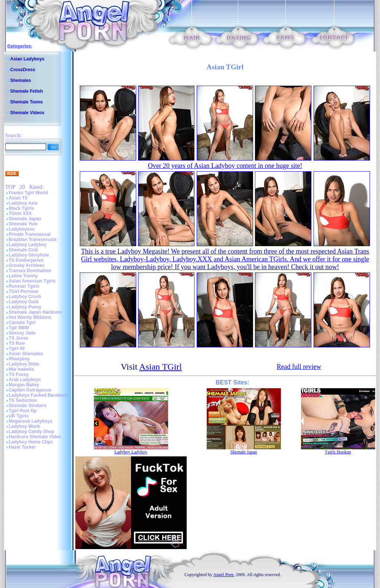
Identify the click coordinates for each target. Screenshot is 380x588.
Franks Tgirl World (29, 193)
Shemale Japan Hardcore (35, 312)
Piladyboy (19, 359)
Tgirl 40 (17, 348)
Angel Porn (223, 575)
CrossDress (23, 70)
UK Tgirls (19, 416)
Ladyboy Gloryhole (29, 255)
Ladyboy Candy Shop (32, 432)
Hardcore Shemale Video (35, 437)
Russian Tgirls (24, 286)
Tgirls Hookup (338, 452)
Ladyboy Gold (24, 302)
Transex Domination (30, 271)
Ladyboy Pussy (25, 307)
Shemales (21, 80)
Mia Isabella (21, 369)
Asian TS (18, 198)
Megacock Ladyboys (31, 421)
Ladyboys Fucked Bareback (38, 395)
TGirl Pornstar (24, 291)
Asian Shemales (26, 354)
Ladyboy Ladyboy (28, 245)
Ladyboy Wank (24, 426)
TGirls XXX (20, 214)
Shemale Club (24, 250)
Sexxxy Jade (22, 333)
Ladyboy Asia (23, 203)
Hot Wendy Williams (30, 317)
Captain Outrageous (30, 390)
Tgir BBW (19, 328)
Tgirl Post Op (23, 411)
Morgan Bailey (24, 385)
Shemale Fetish (27, 91)
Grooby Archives (27, 265)
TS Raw (17, 343)
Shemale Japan (25, 219)
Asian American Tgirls (32, 281)
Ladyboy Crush (25, 297)
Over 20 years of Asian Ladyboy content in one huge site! (225, 166)
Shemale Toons (27, 102)
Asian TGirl (160, 367)
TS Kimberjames (26, 260)
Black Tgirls (22, 208)
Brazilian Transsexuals (33, 240)
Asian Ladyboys (27, 59)
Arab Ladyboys (25, 380)
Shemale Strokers (28, 406)
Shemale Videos (27, 113)
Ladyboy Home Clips (31, 442)
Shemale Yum (23, 224)
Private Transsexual (30, 234)
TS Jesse (19, 338)
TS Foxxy (19, 374)
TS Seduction (23, 400)
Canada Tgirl (22, 323)
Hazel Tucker (22, 447)
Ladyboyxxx (22, 229)
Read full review (299, 367)
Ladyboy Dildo (24, 364)
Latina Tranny (23, 276)
